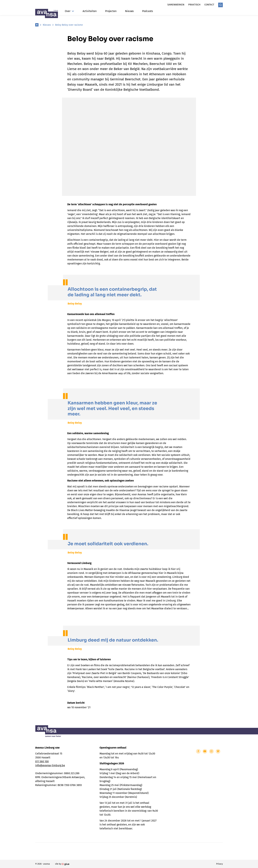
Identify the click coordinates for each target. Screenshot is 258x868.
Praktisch (194, 5)
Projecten (111, 11)
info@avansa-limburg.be (50, 765)
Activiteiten (90, 11)
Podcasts (148, 11)
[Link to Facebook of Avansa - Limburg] (198, 751)
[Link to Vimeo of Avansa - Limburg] (218, 751)
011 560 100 (42, 761)
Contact (209, 5)
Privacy (219, 864)
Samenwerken (176, 5)
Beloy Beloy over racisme (69, 25)
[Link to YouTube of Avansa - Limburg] (205, 751)
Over (69, 11)
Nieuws (129, 11)
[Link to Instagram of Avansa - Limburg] (211, 751)
